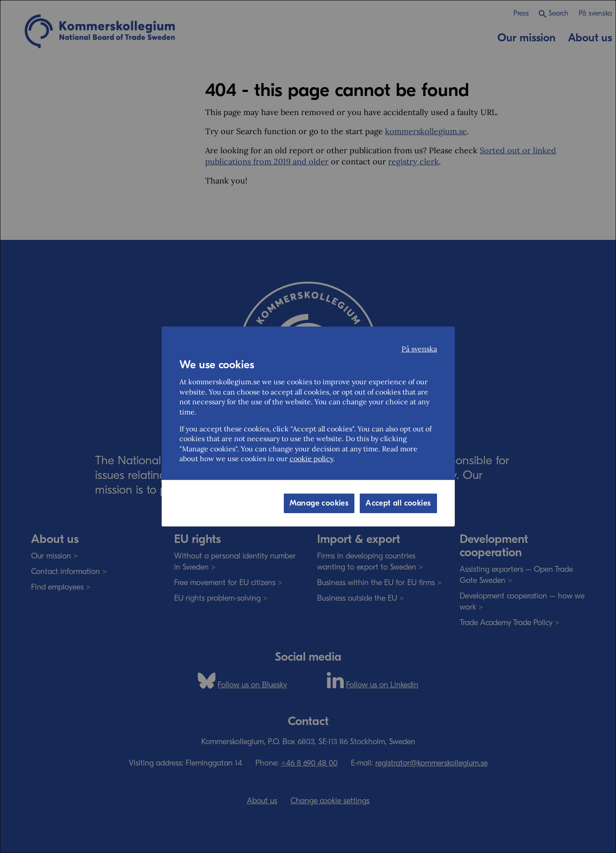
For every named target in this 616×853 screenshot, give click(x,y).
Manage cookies (319, 503)
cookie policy (311, 458)
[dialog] (308, 426)
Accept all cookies (398, 503)
